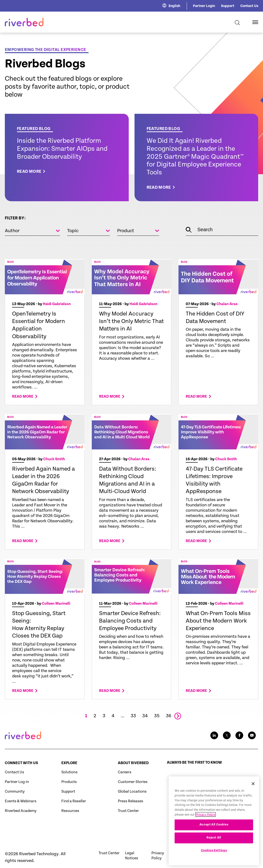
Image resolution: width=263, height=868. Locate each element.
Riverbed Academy (21, 811)
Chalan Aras (227, 304)
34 (145, 716)
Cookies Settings (214, 862)
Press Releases (131, 801)
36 (169, 716)
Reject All (214, 850)
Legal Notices (132, 856)
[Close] (253, 796)
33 (133, 716)
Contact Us (249, 6)
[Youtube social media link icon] (252, 735)
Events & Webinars (21, 801)
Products (69, 782)
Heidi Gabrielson (57, 304)
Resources (70, 811)
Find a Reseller (74, 801)
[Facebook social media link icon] (239, 735)
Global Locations (132, 792)
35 (157, 716)
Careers (125, 772)
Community (15, 792)
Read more (23, 397)
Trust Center (128, 811)
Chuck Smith (54, 459)
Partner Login (204, 6)
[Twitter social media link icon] (227, 735)
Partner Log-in (17, 782)
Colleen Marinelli (56, 604)
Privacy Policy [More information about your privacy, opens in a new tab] (206, 826)
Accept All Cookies (214, 836)
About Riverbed (133, 763)
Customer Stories (133, 782)
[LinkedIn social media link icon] (214, 735)
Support (228, 6)
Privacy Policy (158, 856)
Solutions (69, 772)
